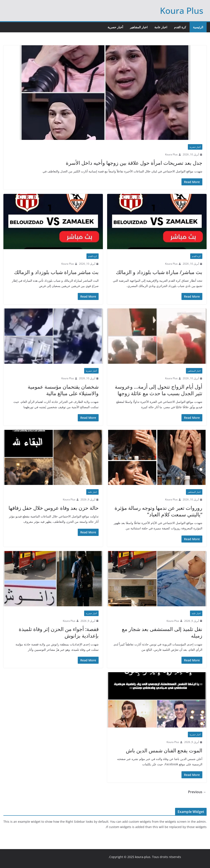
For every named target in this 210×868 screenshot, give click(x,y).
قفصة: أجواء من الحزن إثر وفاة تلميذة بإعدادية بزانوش (59, 632)
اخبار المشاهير (139, 27)
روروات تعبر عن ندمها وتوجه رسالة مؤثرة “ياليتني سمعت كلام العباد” (158, 511)
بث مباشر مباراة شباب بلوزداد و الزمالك (56, 272)
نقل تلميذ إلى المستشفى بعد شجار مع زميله (162, 632)
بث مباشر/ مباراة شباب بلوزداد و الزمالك (159, 272)
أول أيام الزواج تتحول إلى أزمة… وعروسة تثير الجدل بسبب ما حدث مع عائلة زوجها (159, 390)
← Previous (197, 792)
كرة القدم (180, 27)
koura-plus (143, 857)
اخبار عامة (161, 27)
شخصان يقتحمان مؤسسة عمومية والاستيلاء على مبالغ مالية (63, 390)
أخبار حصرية (115, 27)
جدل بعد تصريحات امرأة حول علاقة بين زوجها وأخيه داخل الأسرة (134, 163)
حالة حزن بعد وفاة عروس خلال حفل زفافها (54, 508)
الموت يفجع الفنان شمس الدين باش (164, 750)
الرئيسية (198, 27)
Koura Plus (182, 11)
